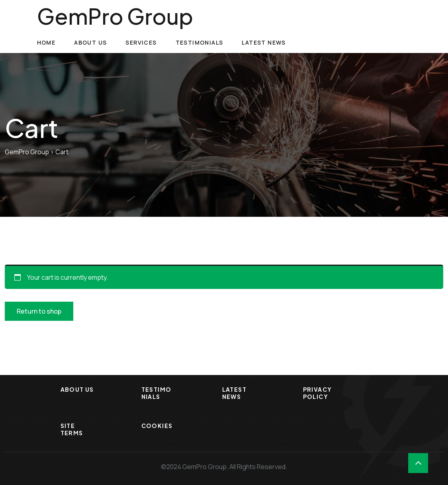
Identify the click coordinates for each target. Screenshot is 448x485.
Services (141, 42)
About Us (90, 42)
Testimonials (200, 42)
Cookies (157, 426)
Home (46, 42)
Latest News (264, 42)
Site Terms (72, 429)
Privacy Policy (318, 393)
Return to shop (39, 311)
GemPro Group (115, 16)
